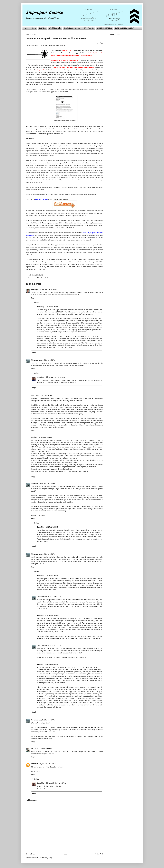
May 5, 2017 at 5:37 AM (53, 597)
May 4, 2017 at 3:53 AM (47, 360)
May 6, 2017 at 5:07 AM (47, 720)
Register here (47, 739)
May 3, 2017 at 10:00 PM (48, 290)
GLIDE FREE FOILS (104, 28)
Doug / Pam (41, 377)
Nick (33, 748)
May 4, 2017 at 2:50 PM (47, 554)
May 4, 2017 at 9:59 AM (44, 437)
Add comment (32, 800)
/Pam (39, 307)
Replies (36, 303)
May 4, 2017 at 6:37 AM (44, 395)
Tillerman (35, 360)
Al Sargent (35, 290)
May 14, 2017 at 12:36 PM (48, 764)
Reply (33, 298)
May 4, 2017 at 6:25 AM (49, 307)
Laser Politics (36, 278)
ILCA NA (42, 28)
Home (26, 28)
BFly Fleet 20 (89, 28)
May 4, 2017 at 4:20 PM (50, 527)
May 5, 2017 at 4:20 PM (50, 664)
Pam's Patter (45, 278)
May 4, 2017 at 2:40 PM (47, 483)
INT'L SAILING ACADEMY (125, 28)
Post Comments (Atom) (44, 858)
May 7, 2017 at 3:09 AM (43, 748)
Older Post (99, 854)
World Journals (55, 28)
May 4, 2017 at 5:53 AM (57, 377)
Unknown (35, 764)
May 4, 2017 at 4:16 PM (50, 576)
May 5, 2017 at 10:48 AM (50, 615)
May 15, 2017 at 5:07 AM (58, 783)
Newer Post (30, 854)
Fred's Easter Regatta (72, 28)
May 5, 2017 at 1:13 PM (53, 645)
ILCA (34, 28)
